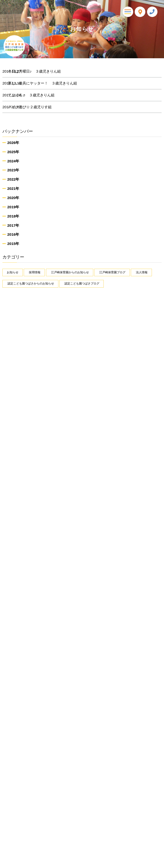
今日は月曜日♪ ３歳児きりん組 (40, 71)
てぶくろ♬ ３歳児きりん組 (37, 95)
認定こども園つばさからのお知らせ (31, 284)
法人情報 (142, 272)
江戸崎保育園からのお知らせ (70, 272)
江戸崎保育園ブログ (112, 272)
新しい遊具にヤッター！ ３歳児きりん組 (48, 83)
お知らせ (13, 272)
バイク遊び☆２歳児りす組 (35, 107)
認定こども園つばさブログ (82, 284)
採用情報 (35, 272)
